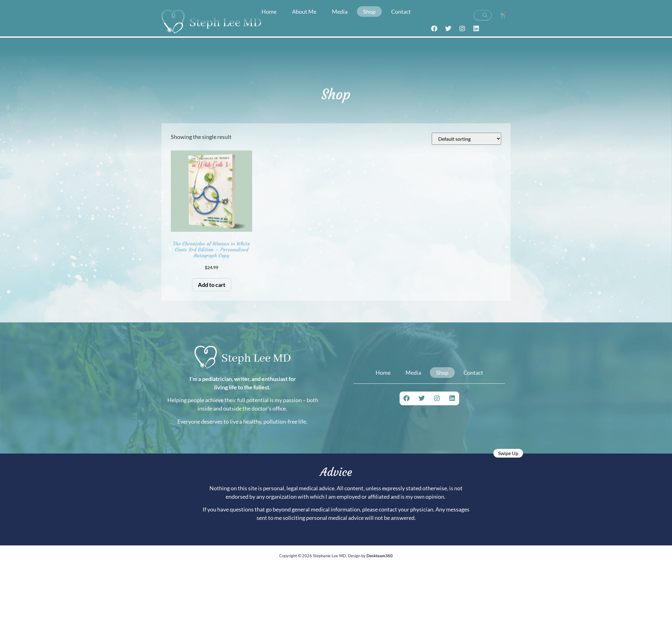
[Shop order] (466, 139)
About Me (304, 12)
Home (269, 12)
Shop (369, 12)
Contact (401, 12)
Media (340, 12)
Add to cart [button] (212, 285)
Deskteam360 (380, 556)
